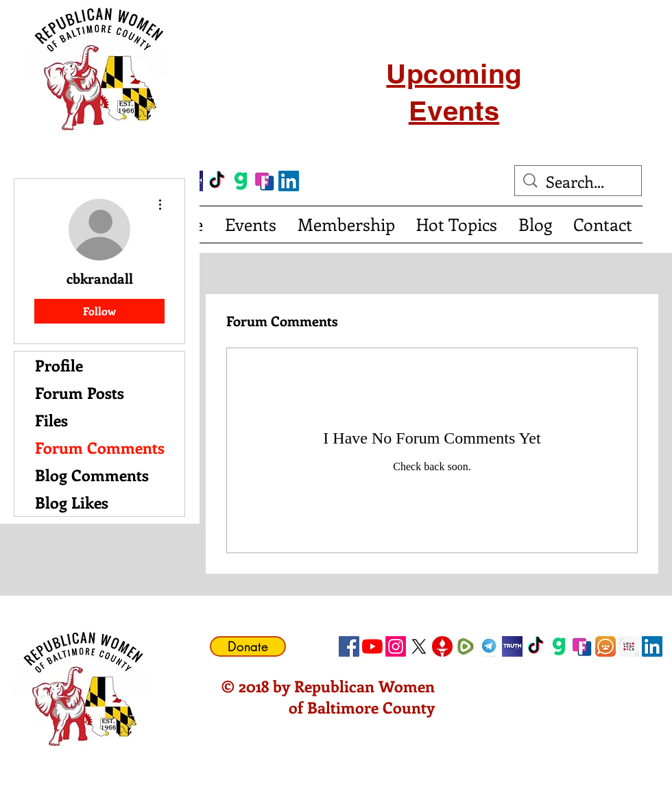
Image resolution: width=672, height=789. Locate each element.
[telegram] (489, 646)
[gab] (241, 181)
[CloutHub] (605, 646)
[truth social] (512, 646)
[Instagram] (396, 646)
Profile (59, 365)
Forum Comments (100, 447)
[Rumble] (466, 646)
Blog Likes (72, 502)
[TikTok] (217, 181)
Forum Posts (80, 392)
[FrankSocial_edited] (265, 181)
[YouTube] (372, 646)
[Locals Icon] (629, 646)
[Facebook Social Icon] (349, 646)
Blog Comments (92, 475)
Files (51, 420)
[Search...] (579, 182)
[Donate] (248, 646)
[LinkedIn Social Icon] (289, 181)
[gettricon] (442, 646)
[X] (419, 646)
